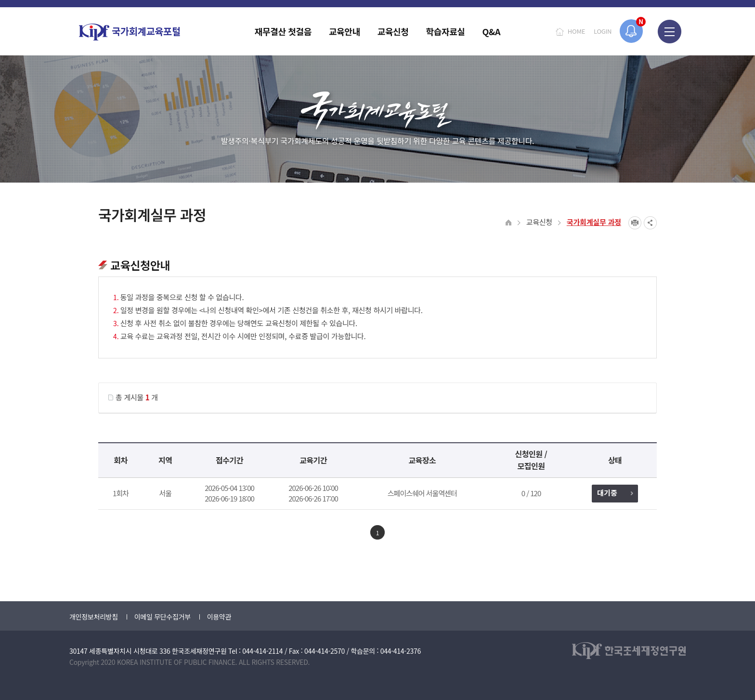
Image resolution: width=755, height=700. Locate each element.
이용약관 (219, 617)
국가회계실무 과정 (594, 222)
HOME (576, 31)
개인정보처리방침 (94, 617)
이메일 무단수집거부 (163, 617)
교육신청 (539, 222)
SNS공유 (650, 223)
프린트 (635, 223)
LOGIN (603, 31)
